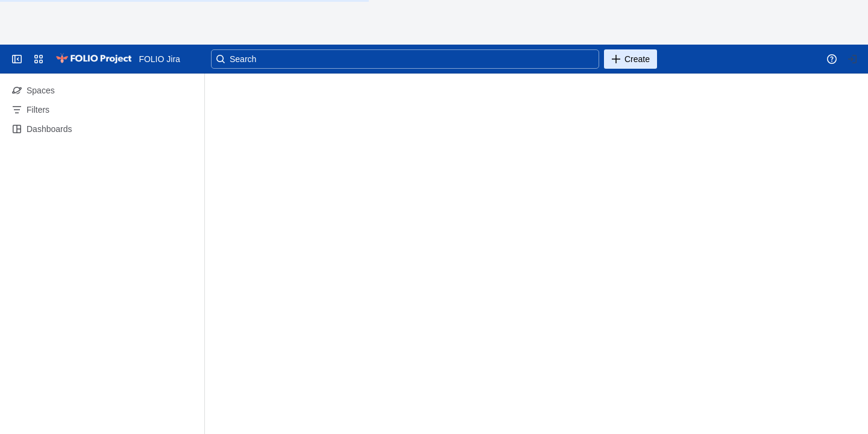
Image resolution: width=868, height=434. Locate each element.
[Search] (405, 59)
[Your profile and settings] (852, 59)
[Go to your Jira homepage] (93, 59)
